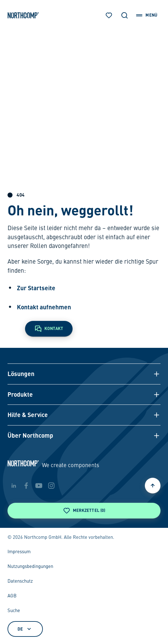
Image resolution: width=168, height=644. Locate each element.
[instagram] (51, 486)
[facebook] (26, 486)
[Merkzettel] (109, 15)
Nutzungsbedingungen (30, 567)
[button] (84, 374)
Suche (14, 611)
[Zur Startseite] (23, 15)
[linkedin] (14, 486)
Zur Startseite (36, 288)
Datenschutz (20, 581)
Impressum (19, 552)
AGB (12, 596)
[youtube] (39, 486)
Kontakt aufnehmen (44, 307)
